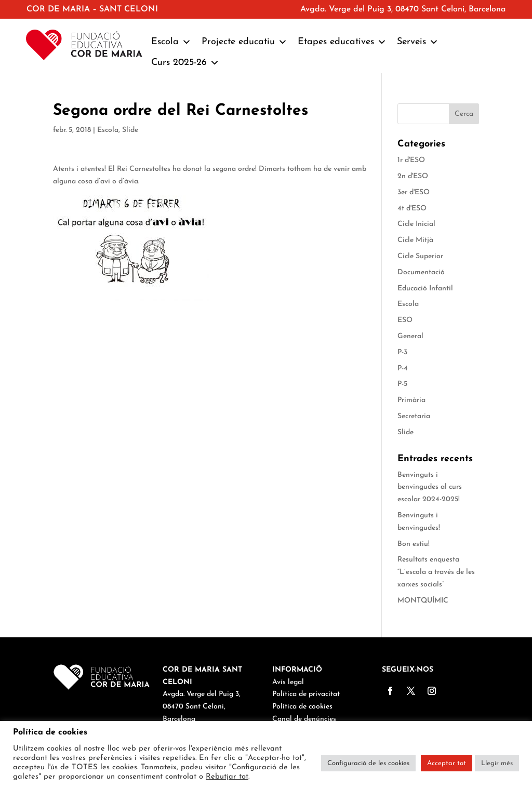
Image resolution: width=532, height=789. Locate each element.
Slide (130, 130)
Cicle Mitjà (415, 240)
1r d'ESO (411, 160)
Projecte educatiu (244, 42)
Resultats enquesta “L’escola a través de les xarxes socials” (436, 572)
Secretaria (414, 416)
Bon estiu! (414, 544)
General (410, 336)
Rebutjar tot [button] (227, 777)
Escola (171, 42)
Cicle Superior (420, 256)
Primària (411, 400)
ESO (405, 320)
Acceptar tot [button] (447, 763)
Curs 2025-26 (185, 63)
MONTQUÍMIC (423, 601)
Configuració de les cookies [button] (368, 763)
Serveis (418, 42)
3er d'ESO (414, 192)
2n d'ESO (413, 176)
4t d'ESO (412, 209)
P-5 (402, 384)
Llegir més (497, 763)
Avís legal (288, 682)
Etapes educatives (342, 42)
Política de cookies (302, 707)
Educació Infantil (425, 289)
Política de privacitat (306, 694)
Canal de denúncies (304, 719)
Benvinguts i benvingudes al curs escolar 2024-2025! (430, 487)
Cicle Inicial (416, 224)
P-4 (403, 369)
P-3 (402, 352)
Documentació (421, 272)
